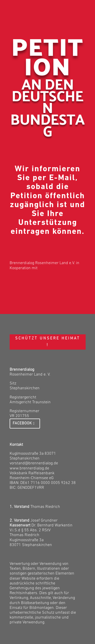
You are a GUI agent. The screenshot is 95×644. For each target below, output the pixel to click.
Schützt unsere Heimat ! (48, 342)
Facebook (22, 424)
